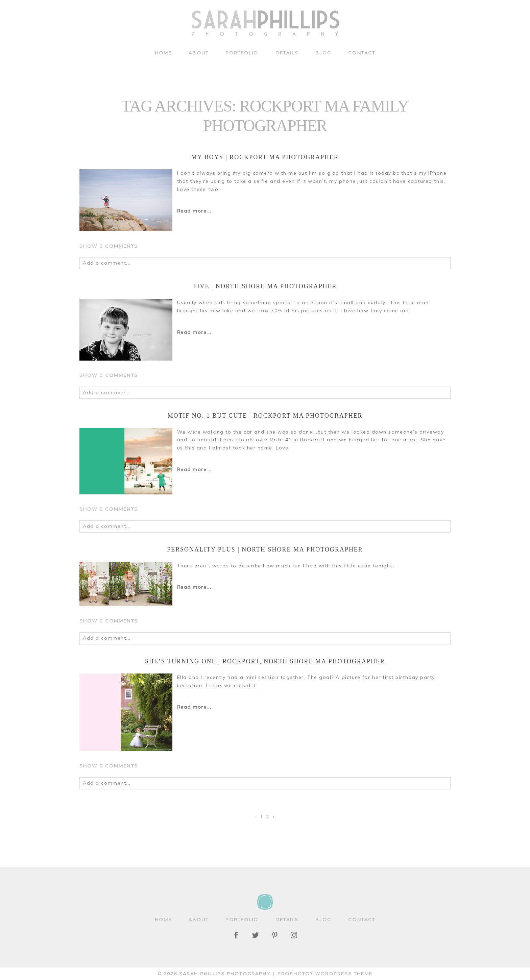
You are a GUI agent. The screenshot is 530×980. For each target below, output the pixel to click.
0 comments (109, 246)
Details (287, 53)
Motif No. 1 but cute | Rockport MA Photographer (265, 416)
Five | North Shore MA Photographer (265, 286)
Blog (323, 53)
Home (163, 53)
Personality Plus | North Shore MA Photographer (265, 549)
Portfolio (242, 53)
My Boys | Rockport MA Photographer (265, 157)
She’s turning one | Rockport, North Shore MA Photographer (265, 661)
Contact (362, 53)
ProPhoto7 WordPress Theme (325, 974)
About (198, 53)
